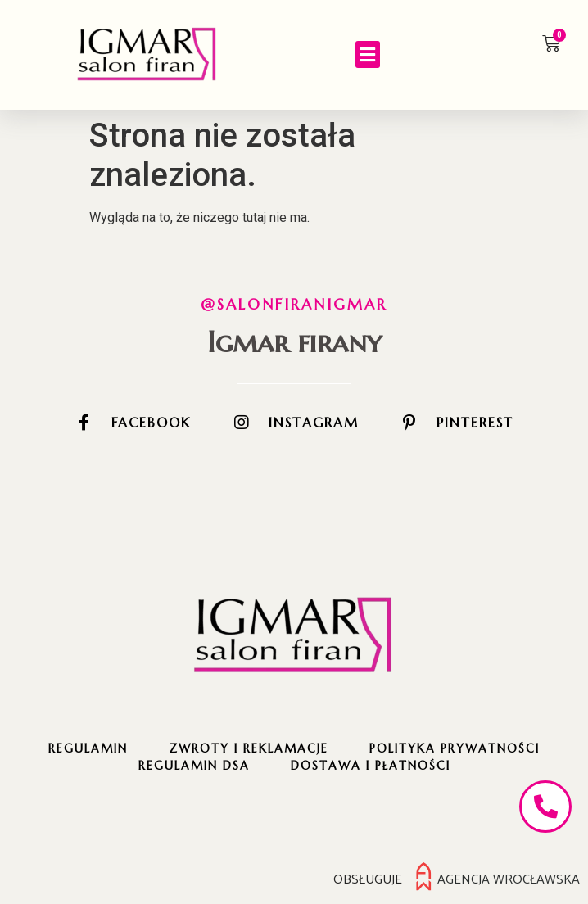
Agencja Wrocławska (509, 879)
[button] (368, 54)
